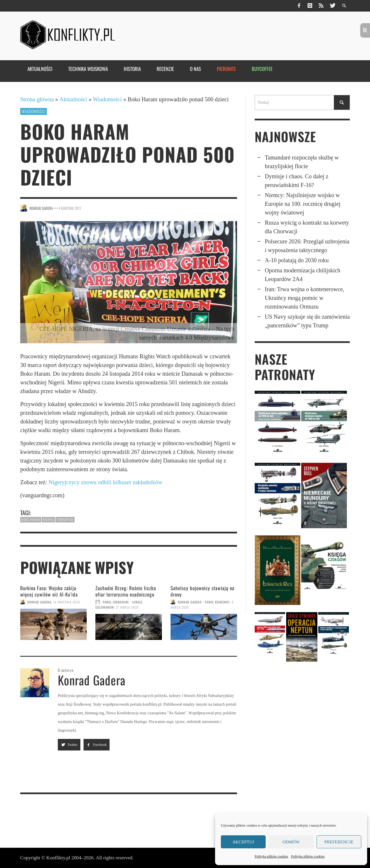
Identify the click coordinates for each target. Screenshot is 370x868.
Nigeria (48, 520)
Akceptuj (243, 842)
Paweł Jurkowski (116, 602)
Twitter (69, 745)
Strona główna (37, 99)
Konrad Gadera (41, 208)
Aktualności (73, 99)
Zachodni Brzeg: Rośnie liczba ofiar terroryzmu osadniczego (126, 591)
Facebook (97, 745)
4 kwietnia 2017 (70, 208)
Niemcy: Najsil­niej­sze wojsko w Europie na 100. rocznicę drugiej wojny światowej (303, 204)
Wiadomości (107, 99)
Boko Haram (31, 520)
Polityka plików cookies (271, 856)
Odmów (291, 842)
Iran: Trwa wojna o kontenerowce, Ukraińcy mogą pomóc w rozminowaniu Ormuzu (305, 298)
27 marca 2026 (127, 607)
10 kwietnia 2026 (67, 602)
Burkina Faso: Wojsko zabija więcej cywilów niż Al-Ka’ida (49, 591)
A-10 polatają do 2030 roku (297, 260)
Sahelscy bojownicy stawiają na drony (202, 591)
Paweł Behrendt (217, 602)
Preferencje (339, 842)
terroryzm (65, 520)
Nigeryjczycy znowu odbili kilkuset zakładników (105, 482)
